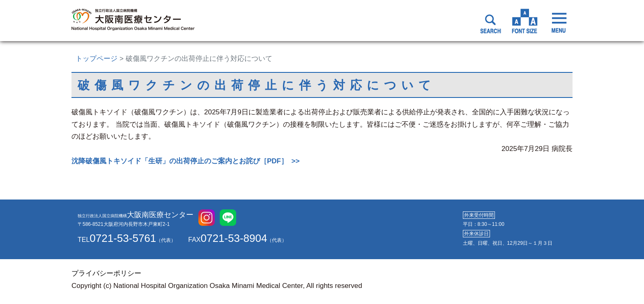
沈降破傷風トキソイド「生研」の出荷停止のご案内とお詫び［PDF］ (180, 161)
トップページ (97, 59)
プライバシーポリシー (106, 273)
